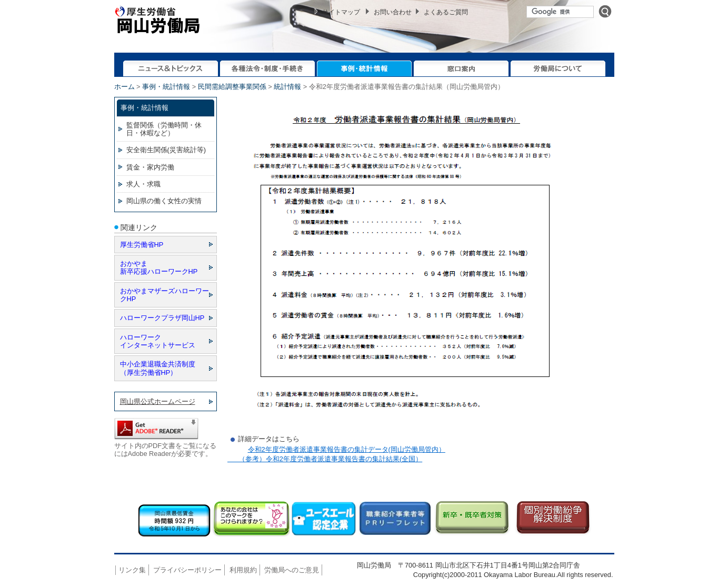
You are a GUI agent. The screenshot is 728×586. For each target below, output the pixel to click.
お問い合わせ (393, 12)
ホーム (124, 87)
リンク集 (132, 570)
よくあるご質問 (446, 12)
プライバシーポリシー (187, 570)
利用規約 (243, 570)
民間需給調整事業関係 (232, 87)
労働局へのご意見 (292, 570)
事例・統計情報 (166, 87)
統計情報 (287, 87)
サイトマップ (341, 12)
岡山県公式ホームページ (158, 401)
